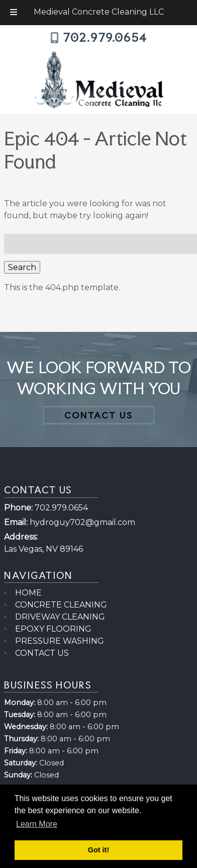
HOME (28, 593)
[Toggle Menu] (14, 13)
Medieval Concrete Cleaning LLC (99, 12)
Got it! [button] (98, 850)
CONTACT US (99, 415)
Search (22, 267)
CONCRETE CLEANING (61, 605)
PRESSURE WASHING (60, 641)
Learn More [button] (37, 824)
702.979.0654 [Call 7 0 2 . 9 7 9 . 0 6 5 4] (61, 508)
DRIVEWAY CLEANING (60, 617)
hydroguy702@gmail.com (82, 522)
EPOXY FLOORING (53, 629)
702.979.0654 (105, 38)
